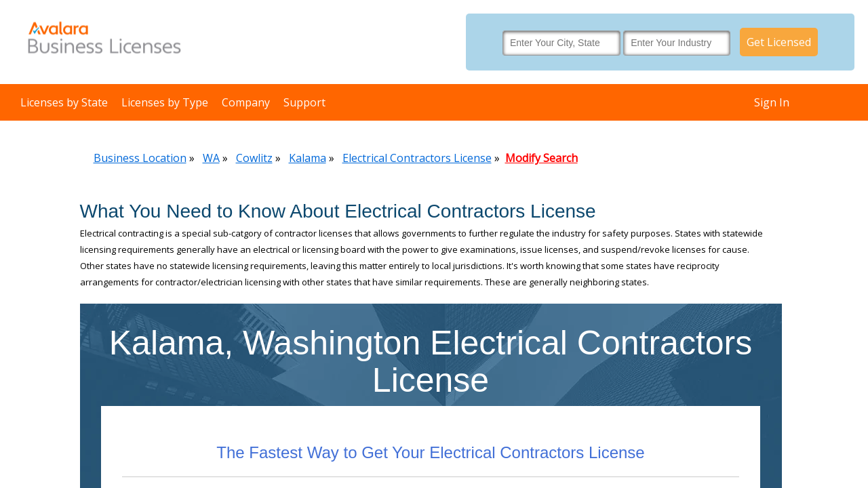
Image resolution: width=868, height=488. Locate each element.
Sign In (772, 102)
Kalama (308, 158)
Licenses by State (64, 102)
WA (211, 158)
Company (246, 102)
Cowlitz (254, 158)
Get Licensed (779, 42)
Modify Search (541, 158)
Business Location (140, 158)
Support (304, 102)
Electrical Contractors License (417, 158)
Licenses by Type (165, 102)
